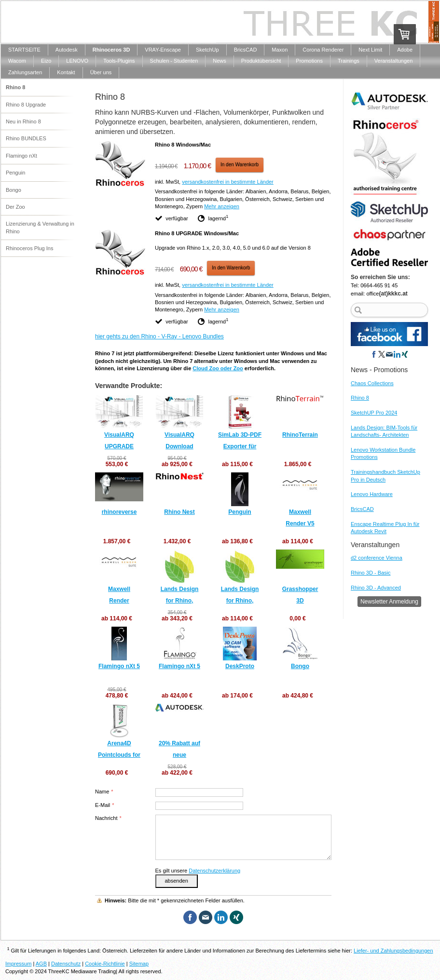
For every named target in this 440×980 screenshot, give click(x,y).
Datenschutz (66, 964)
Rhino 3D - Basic (371, 573)
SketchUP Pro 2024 (374, 413)
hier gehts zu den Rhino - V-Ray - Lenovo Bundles (159, 336)
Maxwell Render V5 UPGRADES (300, 524)
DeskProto (240, 666)
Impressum (18, 964)
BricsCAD (362, 509)
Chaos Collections (372, 383)
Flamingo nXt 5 (119, 666)
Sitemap (139, 964)
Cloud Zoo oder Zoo (218, 368)
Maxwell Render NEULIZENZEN (119, 601)
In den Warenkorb (240, 165)
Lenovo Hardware (372, 494)
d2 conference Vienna (377, 558)
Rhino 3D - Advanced (376, 588)
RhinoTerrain (300, 435)
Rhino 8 (360, 398)
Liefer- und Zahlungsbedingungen (393, 951)
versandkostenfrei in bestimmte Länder (228, 182)
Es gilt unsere (198, 871)
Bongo (300, 666)
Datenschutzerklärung (214, 871)
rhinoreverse (119, 512)
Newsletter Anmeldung (389, 602)
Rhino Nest (179, 512)
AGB (41, 964)
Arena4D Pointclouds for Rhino (119, 755)
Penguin (240, 512)
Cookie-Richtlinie (105, 964)
